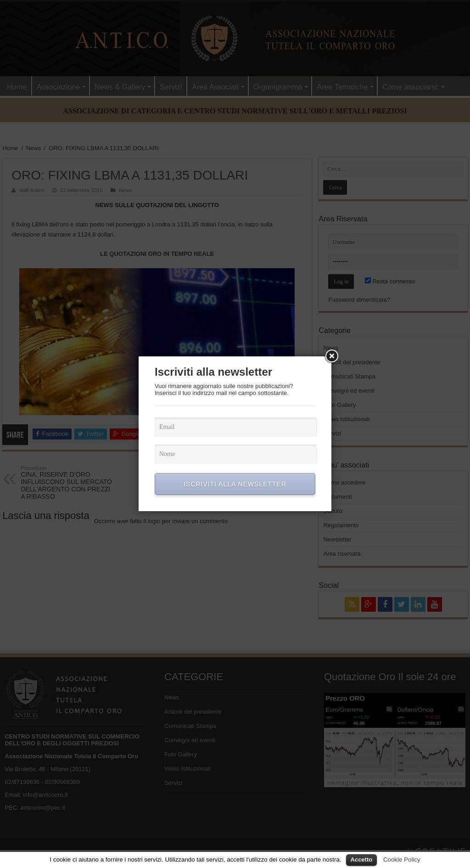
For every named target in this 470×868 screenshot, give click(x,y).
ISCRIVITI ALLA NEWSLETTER (235, 484)
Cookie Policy (402, 860)
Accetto (362, 860)
